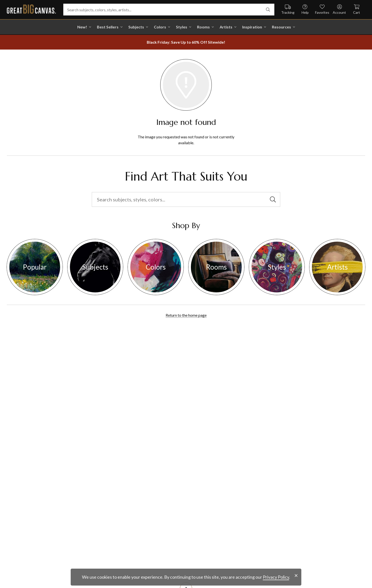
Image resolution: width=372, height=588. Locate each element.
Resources (281, 27)
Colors (160, 27)
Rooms (203, 27)
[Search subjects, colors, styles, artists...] (169, 10)
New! (82, 27)
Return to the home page (186, 315)
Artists (226, 27)
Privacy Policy (276, 577)
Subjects (136, 27)
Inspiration (252, 27)
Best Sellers (108, 27)
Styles (182, 27)
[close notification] (296, 576)
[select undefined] (268, 10)
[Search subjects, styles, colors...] (186, 199)
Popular (35, 267)
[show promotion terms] (186, 42)
